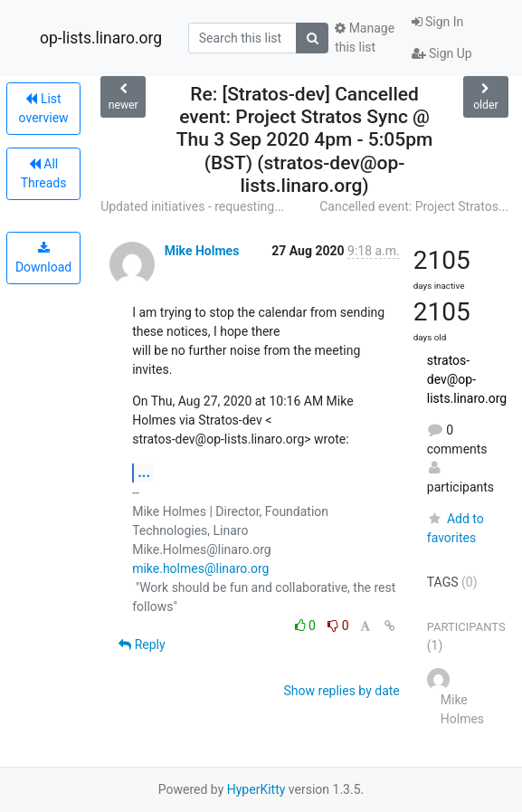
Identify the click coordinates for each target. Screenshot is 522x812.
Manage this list (365, 38)
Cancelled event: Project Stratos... (414, 206)
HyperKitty (256, 789)
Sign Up (442, 53)
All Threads (44, 173)
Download (43, 258)
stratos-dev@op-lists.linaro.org (467, 379)
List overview (44, 108)
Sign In (438, 22)
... (144, 472)
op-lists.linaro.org (101, 38)
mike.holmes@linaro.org (200, 568)
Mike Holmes (202, 251)
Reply (142, 645)
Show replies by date (342, 691)
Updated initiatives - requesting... (192, 206)
